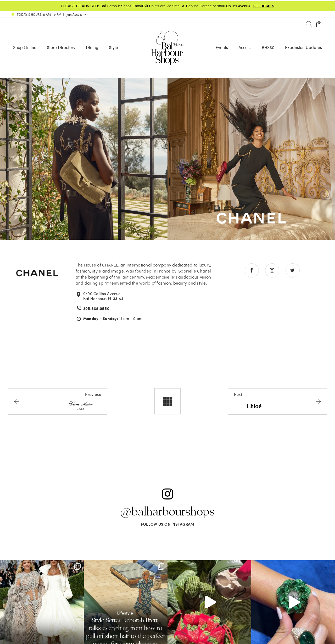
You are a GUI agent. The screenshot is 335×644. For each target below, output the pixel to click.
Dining (92, 47)
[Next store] (278, 401)
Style (113, 47)
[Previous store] (57, 401)
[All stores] (167, 401)
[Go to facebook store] (252, 270)
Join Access (74, 14)
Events (222, 47)
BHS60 (268, 47)
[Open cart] (319, 24)
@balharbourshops (167, 512)
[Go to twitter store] (293, 270)
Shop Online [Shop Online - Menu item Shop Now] (25, 47)
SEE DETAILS (264, 6)
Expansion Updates (303, 47)
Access (245, 47)
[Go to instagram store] (272, 270)
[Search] (309, 24)
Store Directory (61, 47)
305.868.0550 (96, 309)
